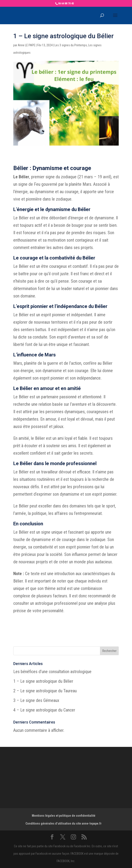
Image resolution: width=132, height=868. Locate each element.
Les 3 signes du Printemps (71, 45)
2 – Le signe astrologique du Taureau (45, 691)
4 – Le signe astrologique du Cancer (44, 710)
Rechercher (109, 651)
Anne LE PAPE (27, 45)
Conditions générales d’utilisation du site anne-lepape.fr (63, 823)
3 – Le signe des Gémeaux (36, 700)
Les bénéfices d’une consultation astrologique (52, 672)
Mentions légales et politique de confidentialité (64, 816)
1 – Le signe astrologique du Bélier (43, 681)
